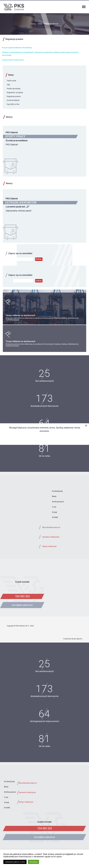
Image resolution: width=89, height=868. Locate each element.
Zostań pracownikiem (17, 141)
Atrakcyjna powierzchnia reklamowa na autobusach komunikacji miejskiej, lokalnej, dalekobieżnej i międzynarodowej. (42, 319)
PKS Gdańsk (12, 132)
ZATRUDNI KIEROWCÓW (21, 203)
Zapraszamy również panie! (19, 211)
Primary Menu (84, 7)
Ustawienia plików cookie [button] (15, 862)
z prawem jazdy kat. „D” (18, 207)
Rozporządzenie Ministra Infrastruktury (17, 48)
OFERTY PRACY (15, 136)
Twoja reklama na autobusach (20, 315)
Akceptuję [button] (33, 862)
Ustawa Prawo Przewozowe (13, 60)
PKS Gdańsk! (12, 145)
